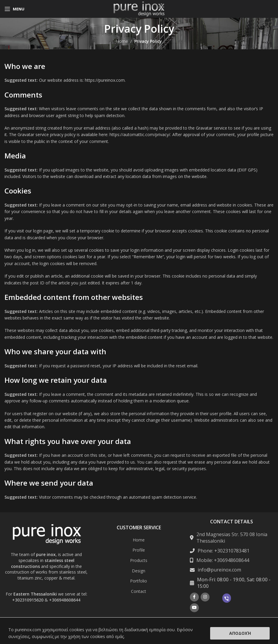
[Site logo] (139, 8)
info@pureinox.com (219, 570)
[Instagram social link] (205, 597)
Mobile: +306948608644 (223, 560)
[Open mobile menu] (14, 9)
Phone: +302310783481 (224, 551)
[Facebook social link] (194, 597)
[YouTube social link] (194, 608)
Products (139, 560)
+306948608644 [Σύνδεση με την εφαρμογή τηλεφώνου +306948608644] (65, 600)
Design (139, 571)
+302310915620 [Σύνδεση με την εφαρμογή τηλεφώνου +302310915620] (28, 600)
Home (122, 41)
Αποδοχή (240, 633)
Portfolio (139, 581)
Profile (139, 550)
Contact (139, 591)
